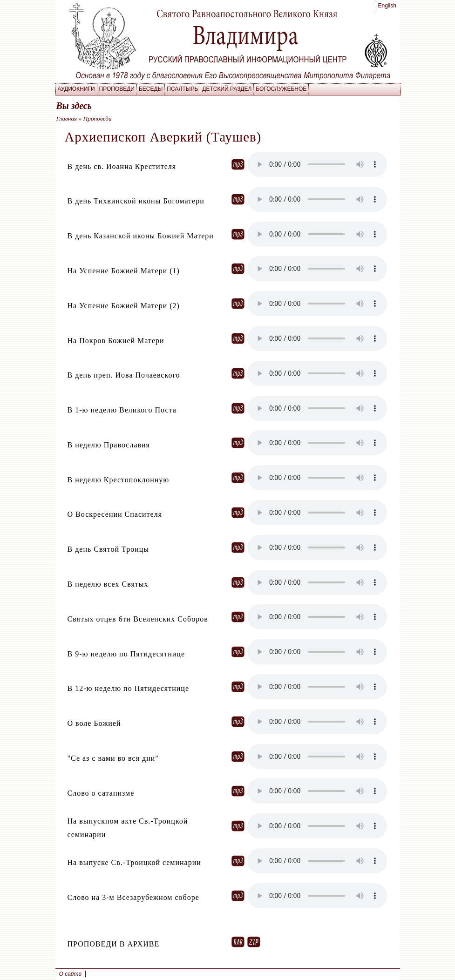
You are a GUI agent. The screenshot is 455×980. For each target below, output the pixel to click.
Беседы (151, 89)
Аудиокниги (76, 89)
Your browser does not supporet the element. (317, 164)
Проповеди (117, 89)
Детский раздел (227, 89)
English (387, 6)
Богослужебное (281, 89)
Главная (67, 118)
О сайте (71, 974)
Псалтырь (182, 89)
